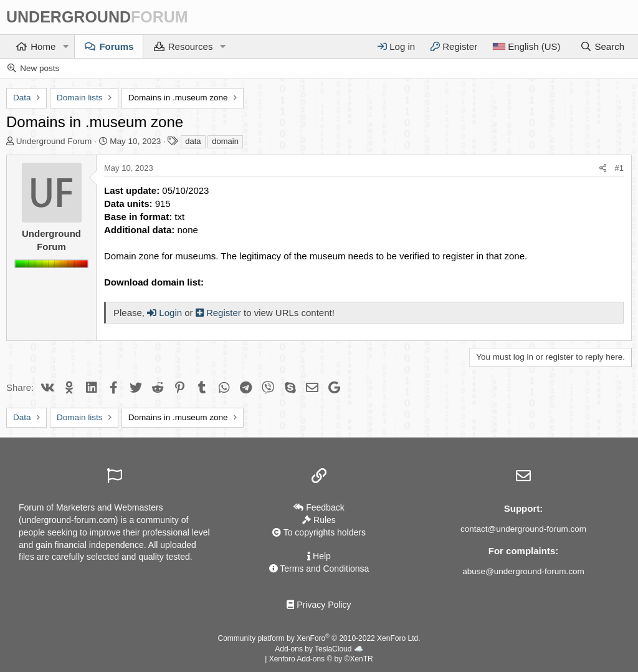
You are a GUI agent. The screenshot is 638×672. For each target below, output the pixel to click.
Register (220, 313)
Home (43, 46)
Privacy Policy (319, 605)
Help (319, 556)
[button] (65, 46)
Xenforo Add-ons (321, 659)
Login (164, 313)
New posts (40, 68)
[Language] (526, 46)
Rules (319, 520)
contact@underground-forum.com (523, 529)
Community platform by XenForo (319, 638)
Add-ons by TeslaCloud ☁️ (319, 649)
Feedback (319, 507)
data (193, 141)
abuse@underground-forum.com (523, 571)
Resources (191, 46)
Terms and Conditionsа (319, 569)
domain (225, 141)
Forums (116, 46)
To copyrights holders (319, 532)
